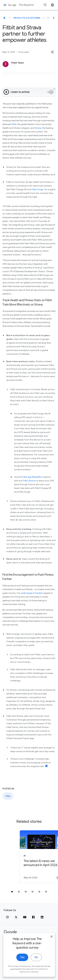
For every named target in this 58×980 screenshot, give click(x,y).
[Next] (54, 18)
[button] (52, 52)
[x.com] (16, 917)
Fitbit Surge (38, 189)
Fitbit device (29, 481)
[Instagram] (7, 917)
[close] (52, 953)
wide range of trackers (32, 593)
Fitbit (14, 124)
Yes (22, 973)
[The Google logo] (10, 932)
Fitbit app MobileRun (32, 477)
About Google (36, 942)
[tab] (12, 892)
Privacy (8, 942)
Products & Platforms (27, 18)
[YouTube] (25, 917)
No (36, 973)
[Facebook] (33, 917)
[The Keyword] (4, 18)
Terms (20, 942)
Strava (38, 128)
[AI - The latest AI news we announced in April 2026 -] (34, 857)
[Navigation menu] (5, 5)
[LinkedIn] (42, 917)
